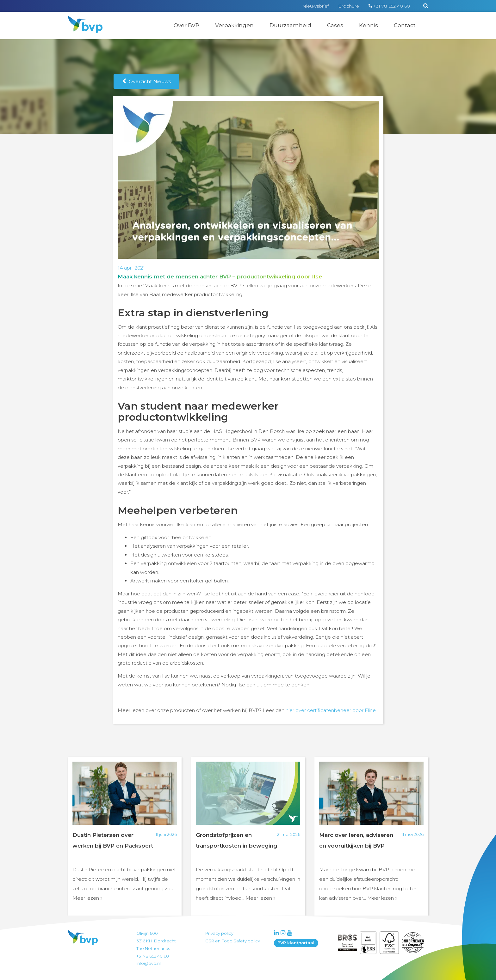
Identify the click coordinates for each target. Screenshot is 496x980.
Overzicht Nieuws (146, 81)
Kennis (369, 25)
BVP (81, 20)
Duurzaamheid (290, 25)
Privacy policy (219, 933)
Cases (335, 25)
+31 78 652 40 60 (392, 6)
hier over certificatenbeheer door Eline (331, 710)
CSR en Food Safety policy (233, 941)
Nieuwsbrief (316, 6)
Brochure (349, 6)
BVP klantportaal (296, 943)
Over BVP (186, 25)
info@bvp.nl (149, 963)
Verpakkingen (234, 25)
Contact (405, 25)
